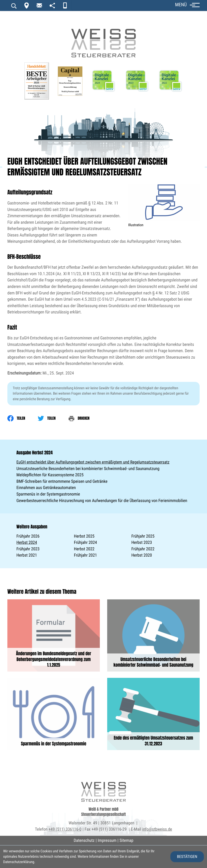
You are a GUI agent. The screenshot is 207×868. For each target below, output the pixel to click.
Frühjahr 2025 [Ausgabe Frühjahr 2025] (143, 536)
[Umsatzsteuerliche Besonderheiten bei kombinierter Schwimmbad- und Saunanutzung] (153, 635)
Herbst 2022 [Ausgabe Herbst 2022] (84, 549)
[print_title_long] (85, 418)
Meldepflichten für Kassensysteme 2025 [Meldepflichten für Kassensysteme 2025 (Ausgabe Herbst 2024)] (50, 475)
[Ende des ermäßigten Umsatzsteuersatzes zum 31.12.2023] (153, 714)
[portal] (52, 5)
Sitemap (127, 840)
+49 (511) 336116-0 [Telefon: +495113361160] (65, 829)
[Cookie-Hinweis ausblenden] (187, 857)
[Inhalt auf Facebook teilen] (23, 418)
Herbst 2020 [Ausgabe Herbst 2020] (142, 555)
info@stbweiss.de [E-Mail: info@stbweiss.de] (157, 829)
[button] (136, 5)
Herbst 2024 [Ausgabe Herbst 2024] (27, 542)
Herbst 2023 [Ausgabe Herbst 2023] (142, 542)
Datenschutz (84, 840)
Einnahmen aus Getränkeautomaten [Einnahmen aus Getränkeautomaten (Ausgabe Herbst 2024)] (46, 488)
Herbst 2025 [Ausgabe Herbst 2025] (84, 536)
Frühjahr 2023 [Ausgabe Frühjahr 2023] (28, 549)
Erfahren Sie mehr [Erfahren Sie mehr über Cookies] (49, 862)
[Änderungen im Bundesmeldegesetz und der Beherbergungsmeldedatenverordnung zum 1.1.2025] (54, 635)
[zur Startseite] (104, 29)
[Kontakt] (26, 5)
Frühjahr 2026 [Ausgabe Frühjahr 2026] (28, 536)
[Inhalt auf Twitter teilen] (53, 418)
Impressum (107, 840)
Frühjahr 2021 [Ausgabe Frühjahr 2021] (85, 555)
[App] (65, 5)
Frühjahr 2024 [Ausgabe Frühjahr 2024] (85, 542)
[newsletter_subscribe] (39, 5)
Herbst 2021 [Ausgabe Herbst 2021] (27, 555)
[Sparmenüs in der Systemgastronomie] (54, 714)
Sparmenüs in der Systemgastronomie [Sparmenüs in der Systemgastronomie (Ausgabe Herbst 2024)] (48, 494)
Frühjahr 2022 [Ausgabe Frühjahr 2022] (143, 549)
